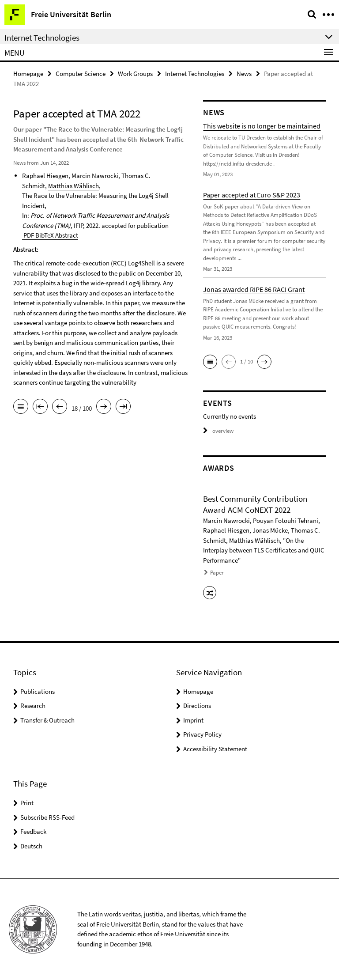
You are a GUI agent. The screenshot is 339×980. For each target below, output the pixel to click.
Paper (217, 573)
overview (218, 431)
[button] (210, 362)
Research (33, 706)
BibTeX (44, 235)
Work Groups (135, 74)
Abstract (66, 235)
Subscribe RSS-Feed (47, 817)
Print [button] (27, 803)
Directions (197, 706)
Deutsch (31, 846)
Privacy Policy (202, 734)
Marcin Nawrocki (95, 176)
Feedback (33, 831)
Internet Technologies (195, 74)
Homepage (28, 74)
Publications (38, 691)
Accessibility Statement (215, 749)
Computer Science (81, 74)
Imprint (193, 720)
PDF (28, 235)
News (244, 74)
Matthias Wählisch (73, 186)
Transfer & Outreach (47, 720)
